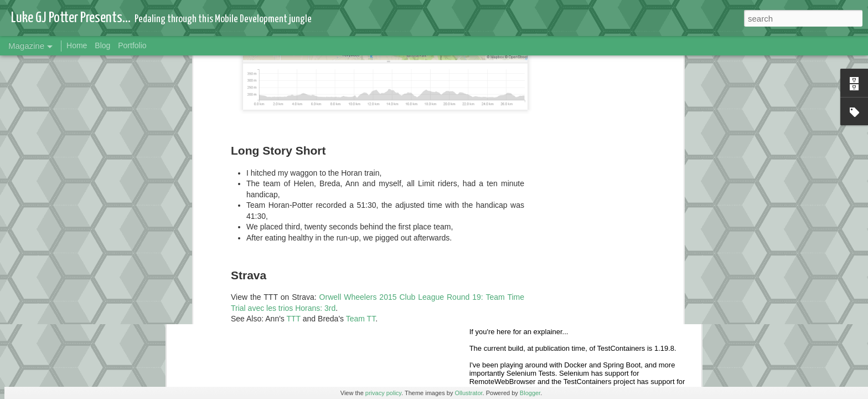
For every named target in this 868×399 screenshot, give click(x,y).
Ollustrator (468, 393)
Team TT (361, 97)
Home (77, 45)
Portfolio (132, 45)
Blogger (530, 393)
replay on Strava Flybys (303, 119)
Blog (102, 45)
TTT (294, 97)
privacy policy (383, 393)
